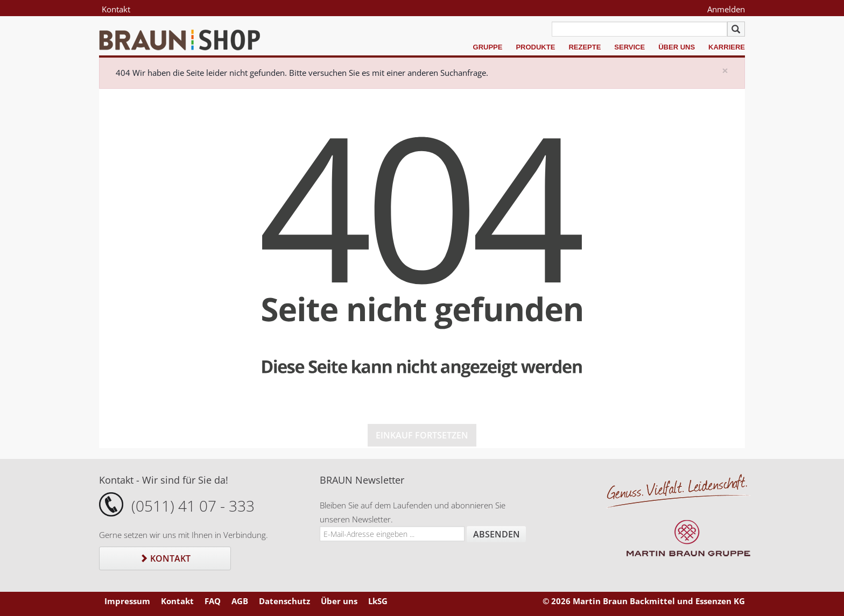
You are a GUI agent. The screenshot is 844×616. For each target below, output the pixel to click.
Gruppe (488, 47)
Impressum (127, 601)
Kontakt (116, 9)
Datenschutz (284, 601)
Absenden (497, 534)
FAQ (213, 601)
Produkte (535, 47)
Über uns (677, 47)
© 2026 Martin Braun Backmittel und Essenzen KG (644, 601)
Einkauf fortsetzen (422, 435)
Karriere (727, 47)
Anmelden (726, 9)
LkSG (378, 601)
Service (630, 47)
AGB (240, 601)
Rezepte (585, 47)
